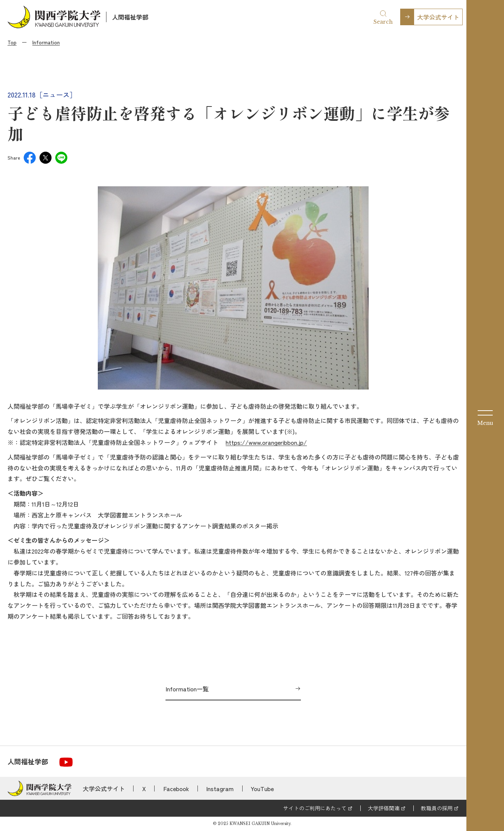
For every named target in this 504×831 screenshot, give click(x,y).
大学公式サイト (438, 17)
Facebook (176, 788)
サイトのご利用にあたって (315, 808)
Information (46, 42)
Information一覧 (187, 689)
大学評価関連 (384, 808)
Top (12, 42)
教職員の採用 (437, 808)
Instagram (220, 788)
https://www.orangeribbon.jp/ (266, 442)
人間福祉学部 (130, 17)
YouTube (262, 788)
